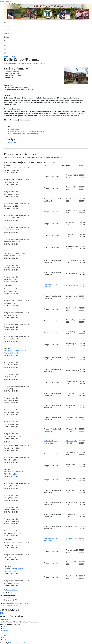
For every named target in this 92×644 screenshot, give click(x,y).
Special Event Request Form (49, 116)
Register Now (10, 56)
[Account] (9, 41)
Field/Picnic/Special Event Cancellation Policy (23, 134)
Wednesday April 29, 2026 (13, 256)
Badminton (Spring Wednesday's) (15, 253)
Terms (5, 626)
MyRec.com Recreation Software (19, 643)
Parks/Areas (8, 30)
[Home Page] (9, 23)
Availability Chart (11, 63)
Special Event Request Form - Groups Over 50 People (26, 132)
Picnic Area (12, 142)
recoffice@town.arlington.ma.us (18, 604)
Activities (7, 26)
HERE (26, 88)
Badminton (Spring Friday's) (13, 471)
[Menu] (5, 53)
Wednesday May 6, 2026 (12, 353)
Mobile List (42, 63)
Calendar (23, 63)
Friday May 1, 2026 (73, 285)
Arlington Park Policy (15, 129)
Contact (7, 37)
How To (5, 639)
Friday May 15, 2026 (11, 474)
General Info (8, 33)
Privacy (5, 631)
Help (4, 635)
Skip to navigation (6, 1)
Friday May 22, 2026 (11, 571)
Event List (32, 63)
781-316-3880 (13, 606)
